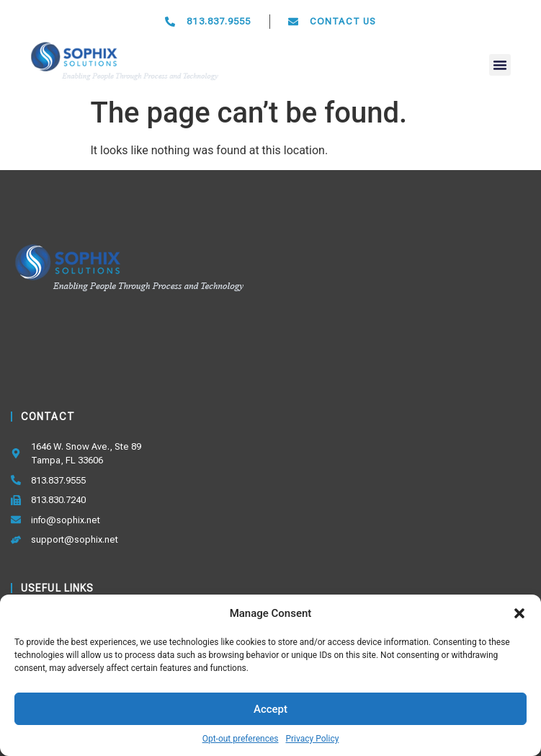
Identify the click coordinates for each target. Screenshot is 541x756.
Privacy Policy (312, 739)
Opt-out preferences (241, 739)
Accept (270, 709)
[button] (519, 613)
